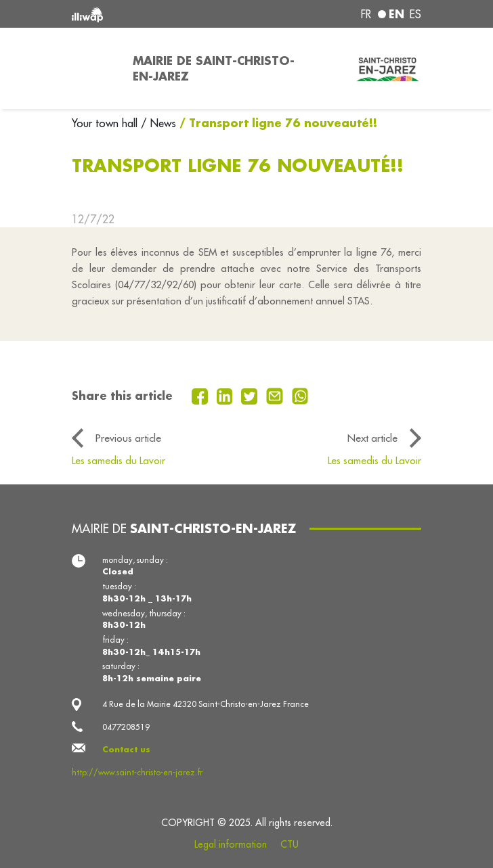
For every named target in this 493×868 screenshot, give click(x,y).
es (415, 14)
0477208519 (126, 727)
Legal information (231, 844)
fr (366, 14)
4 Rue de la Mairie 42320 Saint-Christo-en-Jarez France (206, 704)
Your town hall (106, 123)
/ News (158, 123)
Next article (372, 438)
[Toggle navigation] (94, 68)
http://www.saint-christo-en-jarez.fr (137, 772)
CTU (290, 844)
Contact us (126, 749)
